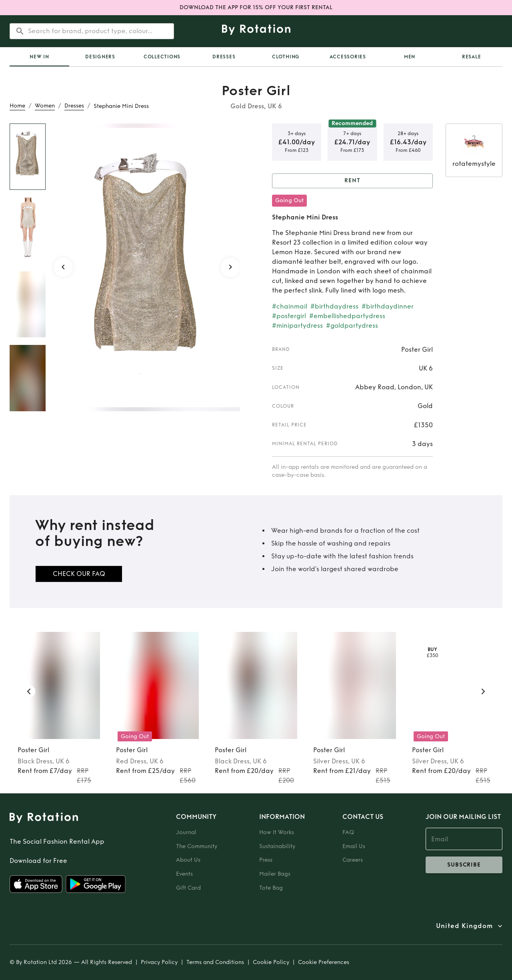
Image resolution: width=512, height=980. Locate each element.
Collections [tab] (162, 57)
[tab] (39, 57)
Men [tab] (410, 57)
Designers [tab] (100, 57)
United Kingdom (464, 926)
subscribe (464, 865)
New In (39, 57)
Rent (352, 181)
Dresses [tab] (224, 57)
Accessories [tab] (348, 57)
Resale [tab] (472, 57)
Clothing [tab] (286, 57)
